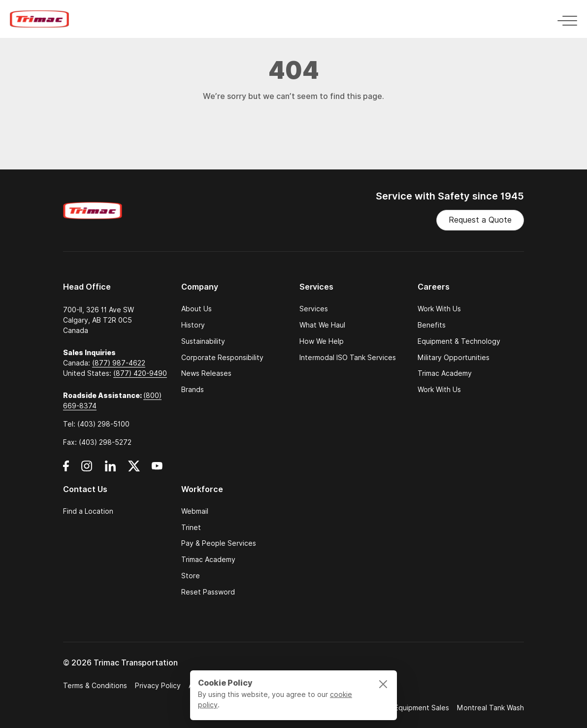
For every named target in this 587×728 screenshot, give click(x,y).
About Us (196, 309)
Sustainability (203, 342)
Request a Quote (480, 220)
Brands (193, 390)
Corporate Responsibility (222, 358)
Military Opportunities (454, 358)
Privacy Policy (158, 686)
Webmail (195, 512)
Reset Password (208, 592)
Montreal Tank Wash (490, 708)
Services (314, 309)
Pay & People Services (219, 544)
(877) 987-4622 (119, 363)
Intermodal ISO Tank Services (348, 358)
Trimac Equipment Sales (410, 708)
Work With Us (439, 309)
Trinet (191, 528)
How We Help (322, 342)
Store (191, 576)
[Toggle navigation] (564, 19)
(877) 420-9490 (140, 373)
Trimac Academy (445, 374)
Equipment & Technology (459, 342)
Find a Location (88, 512)
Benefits (432, 325)
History (193, 325)
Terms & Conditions (95, 686)
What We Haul (322, 325)
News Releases (206, 374)
